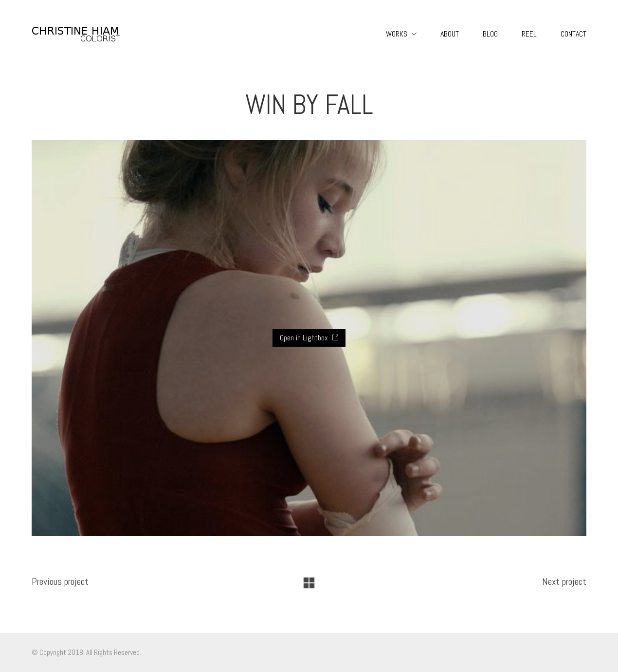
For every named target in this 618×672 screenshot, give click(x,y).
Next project (564, 581)
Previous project (60, 581)
